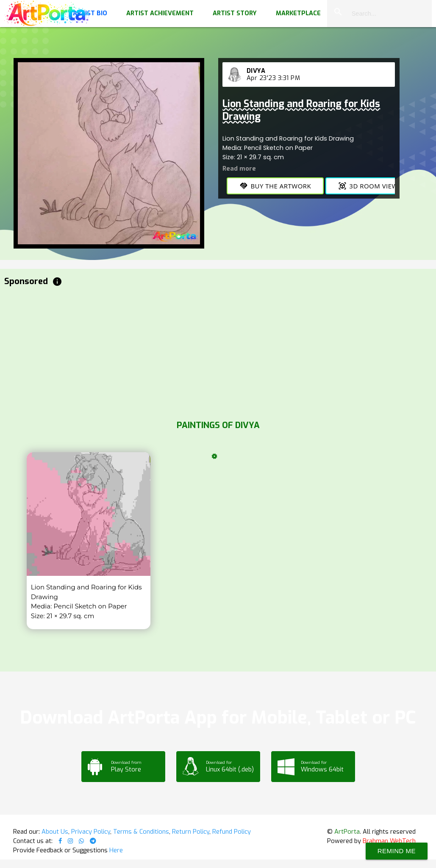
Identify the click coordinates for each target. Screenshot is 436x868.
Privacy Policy (91, 832)
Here (116, 850)
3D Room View (368, 186)
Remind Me (397, 851)
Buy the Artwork (275, 186)
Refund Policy (232, 832)
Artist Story (235, 13)
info (57, 282)
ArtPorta (347, 832)
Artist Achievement (160, 13)
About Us (55, 832)
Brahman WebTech (389, 841)
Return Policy (191, 832)
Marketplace (298, 13)
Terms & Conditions (141, 832)
